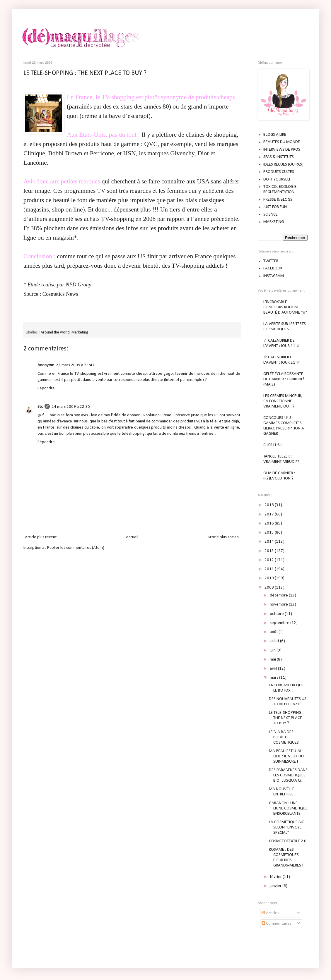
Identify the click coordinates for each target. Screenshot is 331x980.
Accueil (132, 537)
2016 (270, 523)
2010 (270, 578)
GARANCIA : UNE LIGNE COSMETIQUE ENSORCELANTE (288, 808)
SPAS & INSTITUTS (279, 157)
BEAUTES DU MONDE (282, 142)
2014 (270, 542)
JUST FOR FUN (275, 207)
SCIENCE (271, 215)
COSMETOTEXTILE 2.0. (288, 841)
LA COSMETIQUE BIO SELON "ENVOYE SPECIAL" (287, 827)
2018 (270, 505)
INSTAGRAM (274, 276)
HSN (130, 153)
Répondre (46, 388)
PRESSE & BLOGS (278, 200)
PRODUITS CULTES (279, 172)
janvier (276, 886)
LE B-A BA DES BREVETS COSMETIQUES (284, 737)
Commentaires (277, 924)
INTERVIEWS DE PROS (282, 150)
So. (40, 407)
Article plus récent (41, 537)
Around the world (55, 332)
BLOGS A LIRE (275, 135)
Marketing (80, 332)
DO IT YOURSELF (277, 179)
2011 (270, 569)
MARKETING (274, 222)
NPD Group (79, 285)
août (274, 632)
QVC (151, 144)
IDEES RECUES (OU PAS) (283, 165)
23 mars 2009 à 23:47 (75, 365)
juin (273, 650)
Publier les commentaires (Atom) (76, 548)
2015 (270, 533)
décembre (279, 595)
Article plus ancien (223, 537)
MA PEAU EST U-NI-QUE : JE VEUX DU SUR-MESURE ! (286, 756)
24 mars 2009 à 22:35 (71, 407)
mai (273, 660)
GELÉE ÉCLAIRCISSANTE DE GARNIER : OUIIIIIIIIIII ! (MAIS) (284, 379)
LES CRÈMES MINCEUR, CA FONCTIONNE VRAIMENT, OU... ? (283, 401)
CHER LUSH (273, 445)
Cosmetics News (60, 294)
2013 (270, 551)
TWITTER (271, 261)
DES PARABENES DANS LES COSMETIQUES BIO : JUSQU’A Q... (288, 775)
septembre (280, 623)
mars (274, 678)
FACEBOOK (273, 268)
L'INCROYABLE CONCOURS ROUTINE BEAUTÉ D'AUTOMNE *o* (285, 307)
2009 (270, 588)
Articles (270, 913)
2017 (270, 514)
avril (274, 669)
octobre (277, 614)
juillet (275, 641)
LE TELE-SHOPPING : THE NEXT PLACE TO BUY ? (85, 73)
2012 (270, 560)
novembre (279, 605)
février (276, 877)
